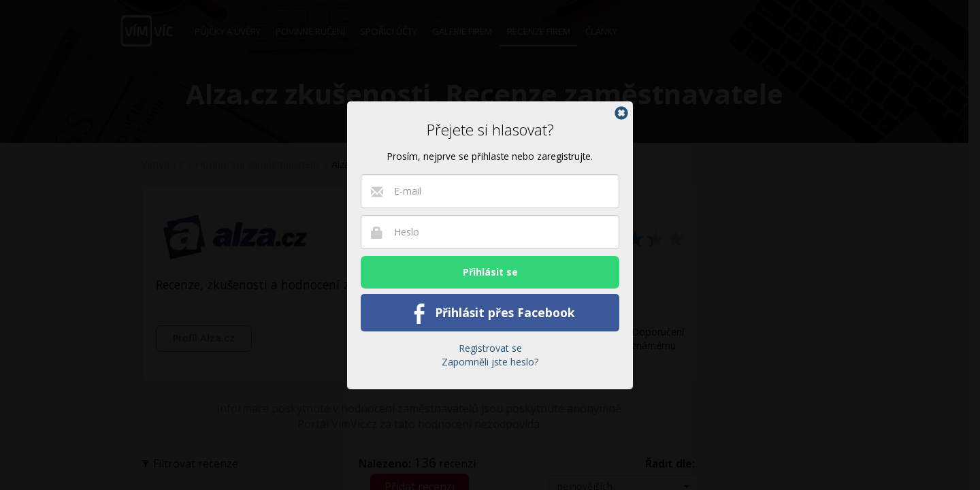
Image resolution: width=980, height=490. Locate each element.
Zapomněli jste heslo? (490, 362)
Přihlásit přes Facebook (490, 314)
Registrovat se (490, 348)
